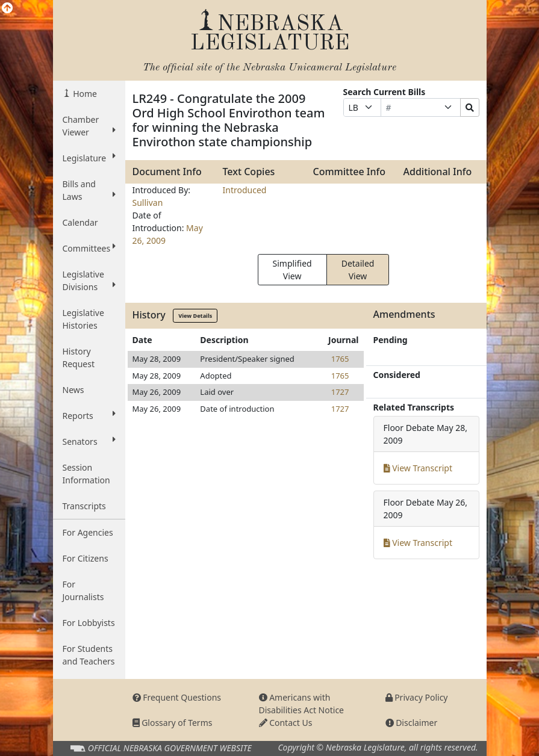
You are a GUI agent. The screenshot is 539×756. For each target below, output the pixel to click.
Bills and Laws (89, 190)
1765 (340, 359)
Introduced (245, 190)
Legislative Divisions (89, 280)
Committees (89, 248)
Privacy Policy (417, 697)
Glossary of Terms (173, 723)
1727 (340, 392)
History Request (79, 358)
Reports (89, 415)
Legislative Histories (83, 319)
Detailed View (358, 270)
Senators (89, 441)
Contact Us (286, 723)
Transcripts (84, 506)
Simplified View (292, 270)
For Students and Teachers (89, 655)
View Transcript (418, 468)
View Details (195, 316)
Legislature (89, 158)
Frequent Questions (177, 697)
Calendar (80, 222)
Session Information (86, 474)
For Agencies (88, 532)
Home (84, 94)
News (73, 390)
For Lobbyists (89, 623)
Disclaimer (412, 723)
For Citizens (86, 558)
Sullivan (148, 203)
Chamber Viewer (89, 126)
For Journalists (83, 590)
